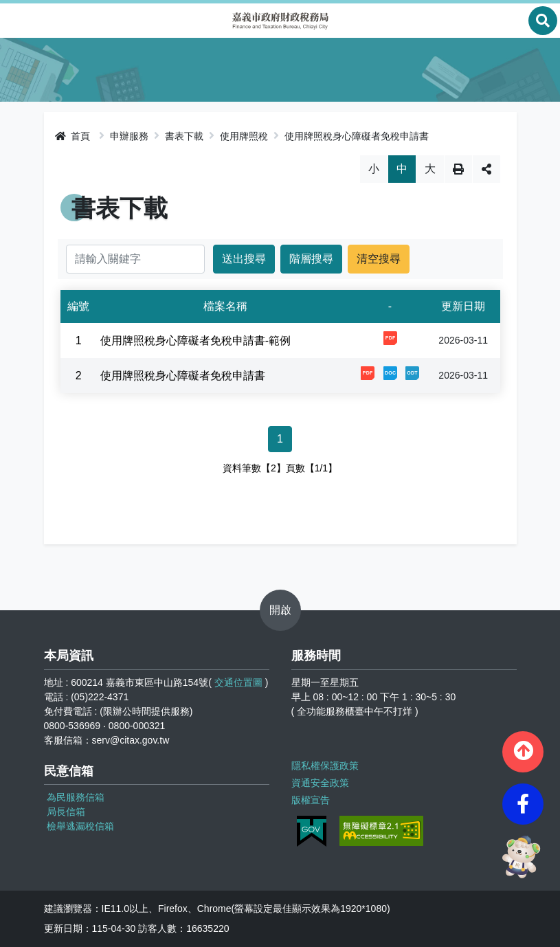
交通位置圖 (238, 682)
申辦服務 (129, 136)
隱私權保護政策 (325, 766)
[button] (523, 752)
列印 (458, 169)
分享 (486, 169)
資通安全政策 (320, 783)
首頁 (73, 136)
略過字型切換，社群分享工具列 (280, 155)
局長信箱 (66, 812)
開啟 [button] (280, 610)
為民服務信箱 (76, 797)
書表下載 (184, 136)
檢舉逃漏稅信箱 (80, 826)
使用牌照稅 (244, 136)
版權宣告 (311, 800)
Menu (17, 21)
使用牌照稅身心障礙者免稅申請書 (357, 136)
